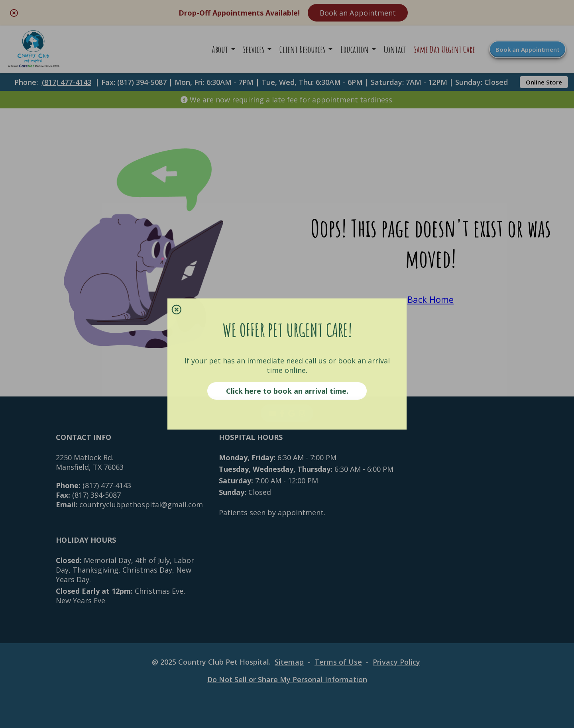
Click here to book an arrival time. (287, 391)
